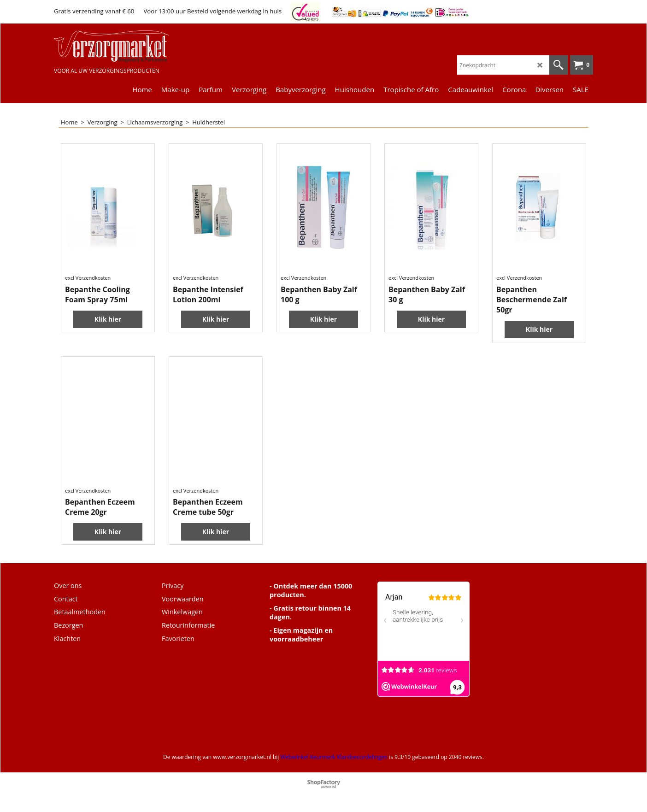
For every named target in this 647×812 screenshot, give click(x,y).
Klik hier (108, 319)
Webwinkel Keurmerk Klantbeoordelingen (334, 757)
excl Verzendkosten (88, 278)
